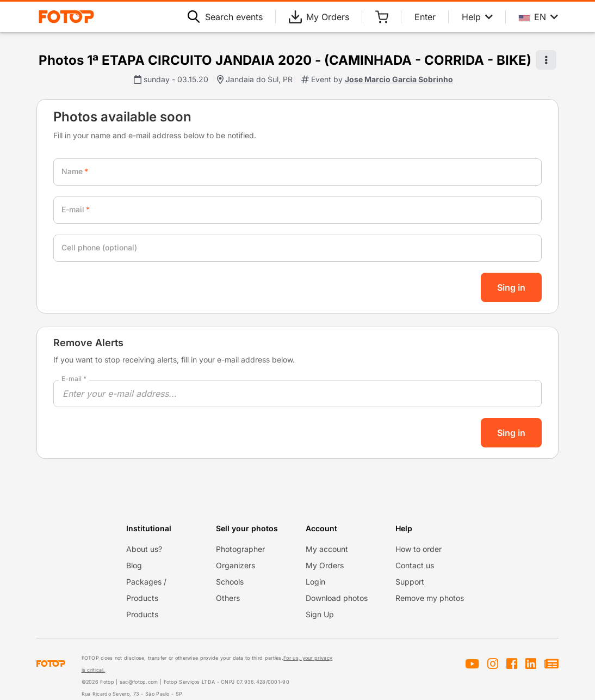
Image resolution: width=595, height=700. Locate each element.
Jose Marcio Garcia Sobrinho (399, 79)
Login (315, 582)
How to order (419, 549)
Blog (134, 565)
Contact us (415, 565)
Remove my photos (430, 598)
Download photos (337, 598)
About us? (144, 549)
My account (327, 549)
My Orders (319, 17)
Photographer (240, 549)
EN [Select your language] (538, 17)
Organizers (235, 565)
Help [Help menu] (477, 17)
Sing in (511, 287)
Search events (225, 17)
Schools (230, 582)
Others (228, 598)
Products (142, 614)
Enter (425, 17)
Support (410, 582)
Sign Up (320, 614)
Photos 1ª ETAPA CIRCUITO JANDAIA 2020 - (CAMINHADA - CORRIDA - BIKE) (285, 60)
